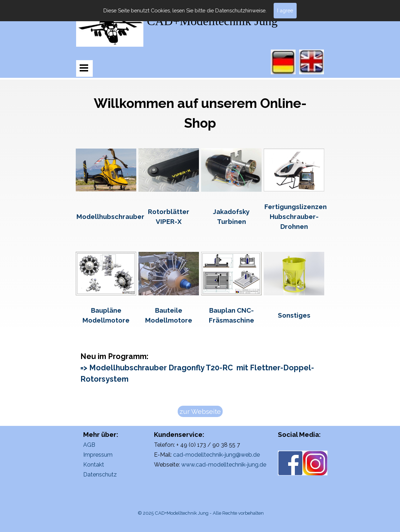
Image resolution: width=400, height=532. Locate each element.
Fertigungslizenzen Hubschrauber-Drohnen (296, 216)
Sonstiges (294, 315)
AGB (89, 445)
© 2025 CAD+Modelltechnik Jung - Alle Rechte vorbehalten (201, 513)
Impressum (98, 455)
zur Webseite (200, 411)
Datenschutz (100, 475)
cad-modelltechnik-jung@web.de (216, 455)
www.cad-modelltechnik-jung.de (224, 465)
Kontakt (94, 465)
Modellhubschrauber (110, 216)
